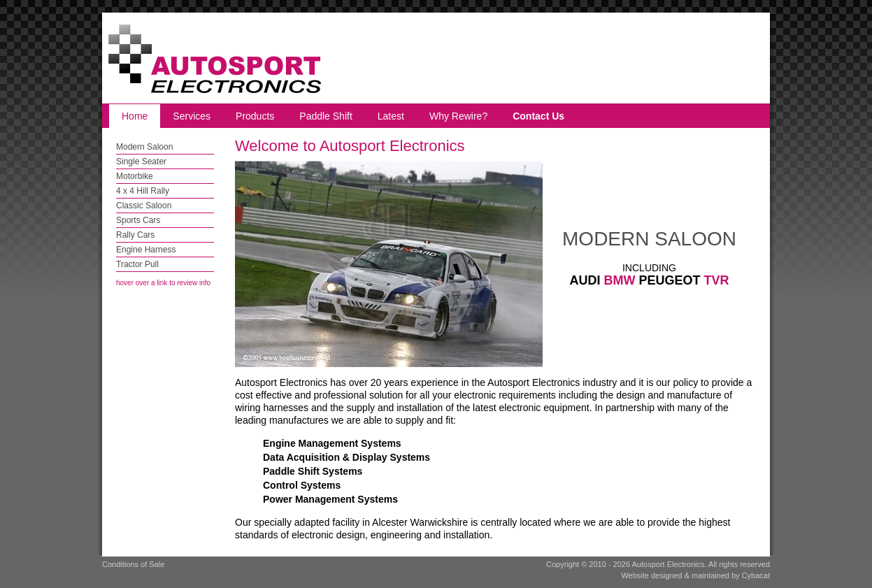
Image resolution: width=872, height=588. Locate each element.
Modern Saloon (144, 147)
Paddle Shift (326, 116)
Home (135, 116)
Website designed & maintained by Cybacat (695, 575)
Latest (391, 116)
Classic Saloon (144, 206)
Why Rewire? (458, 116)
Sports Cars (138, 220)
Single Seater (141, 162)
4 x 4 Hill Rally (143, 191)
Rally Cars (135, 235)
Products (255, 116)
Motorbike (135, 176)
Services (192, 116)
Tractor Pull (137, 264)
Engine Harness (146, 250)
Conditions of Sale (133, 564)
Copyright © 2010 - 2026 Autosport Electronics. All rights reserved (658, 564)
